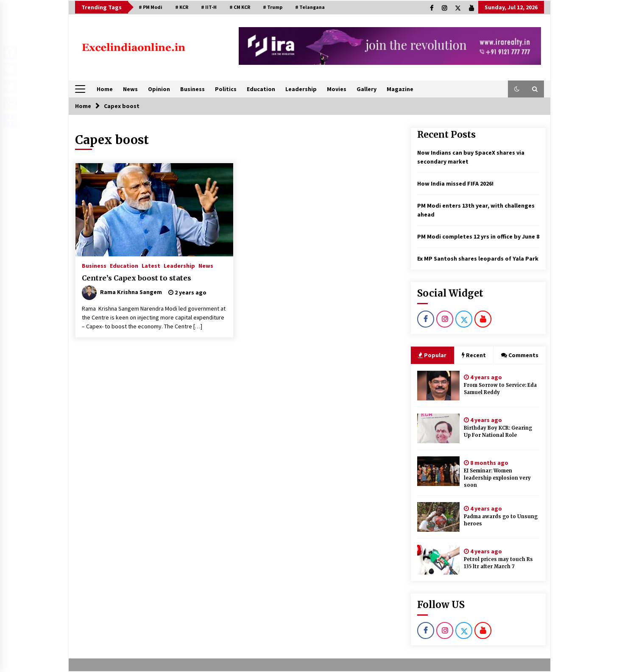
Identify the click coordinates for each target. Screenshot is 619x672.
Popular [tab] (432, 355)
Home (105, 89)
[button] (517, 89)
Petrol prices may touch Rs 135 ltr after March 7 (498, 563)
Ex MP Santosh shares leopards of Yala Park (478, 258)
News (130, 89)
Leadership (301, 89)
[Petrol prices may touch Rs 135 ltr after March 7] (438, 560)
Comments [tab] (520, 355)
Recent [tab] (474, 355)
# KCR (182, 7)
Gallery (367, 89)
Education (261, 89)
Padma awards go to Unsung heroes (501, 520)
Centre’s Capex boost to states (137, 278)
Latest (151, 265)
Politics (226, 89)
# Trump (273, 7)
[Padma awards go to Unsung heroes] (438, 517)
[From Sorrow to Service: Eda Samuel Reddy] (438, 386)
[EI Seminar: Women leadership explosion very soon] (438, 471)
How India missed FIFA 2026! (455, 183)
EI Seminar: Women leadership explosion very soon (497, 478)
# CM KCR (240, 7)
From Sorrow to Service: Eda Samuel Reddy (500, 389)
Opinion (159, 89)
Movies (337, 89)
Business (192, 89)
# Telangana (310, 7)
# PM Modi (151, 7)
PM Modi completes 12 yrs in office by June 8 (478, 236)
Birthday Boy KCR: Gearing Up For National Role (498, 432)
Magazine (400, 89)
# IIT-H (209, 7)
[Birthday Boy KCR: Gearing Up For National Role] (438, 428)
